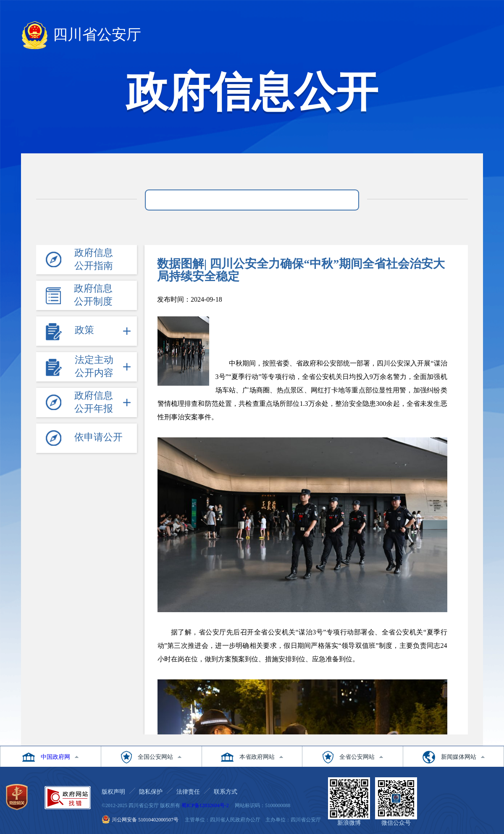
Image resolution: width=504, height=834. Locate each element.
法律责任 (188, 792)
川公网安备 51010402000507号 (145, 820)
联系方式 (226, 792)
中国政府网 (55, 757)
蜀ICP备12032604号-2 (205, 805)
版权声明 (113, 792)
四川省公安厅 (81, 36)
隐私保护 (151, 792)
